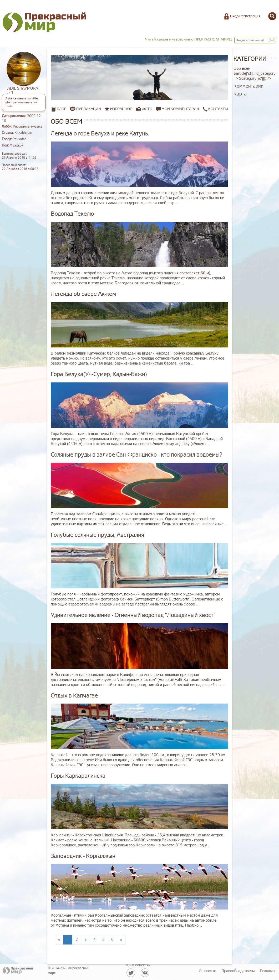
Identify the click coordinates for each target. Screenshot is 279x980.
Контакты (215, 109)
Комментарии (248, 86)
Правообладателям (238, 971)
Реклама (267, 971)
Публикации (89, 109)
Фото (147, 109)
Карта (240, 94)
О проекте (207, 971)
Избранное (121, 109)
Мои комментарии (177, 109)
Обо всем (242, 69)
